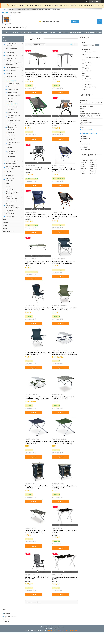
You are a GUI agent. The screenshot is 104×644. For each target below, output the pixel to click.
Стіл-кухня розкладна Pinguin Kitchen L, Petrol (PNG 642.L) (38, 487)
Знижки (5, 219)
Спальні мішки (12, 92)
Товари (14, 32)
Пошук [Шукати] (75, 22)
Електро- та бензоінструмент (11, 197)
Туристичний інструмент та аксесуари (12, 128)
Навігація (11, 123)
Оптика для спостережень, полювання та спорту (13, 206)
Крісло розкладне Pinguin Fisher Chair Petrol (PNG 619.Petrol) (38, 353)
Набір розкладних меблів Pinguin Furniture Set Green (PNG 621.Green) (37, 398)
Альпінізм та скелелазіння (10, 179)
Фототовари (10, 216)
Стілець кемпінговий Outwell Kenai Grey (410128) (37, 578)
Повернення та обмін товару (93, 32)
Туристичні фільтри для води (14, 116)
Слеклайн (11, 132)
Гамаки (10, 147)
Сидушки (10, 98)
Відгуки (5, 228)
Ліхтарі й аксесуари (14, 120)
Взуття (8, 186)
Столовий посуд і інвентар (11, 49)
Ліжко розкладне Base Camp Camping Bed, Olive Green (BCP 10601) (38, 262)
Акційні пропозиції (26, 32)
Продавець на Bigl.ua (52, 629)
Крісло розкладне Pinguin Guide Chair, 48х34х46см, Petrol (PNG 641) (38, 309)
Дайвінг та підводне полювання (12, 193)
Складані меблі (12, 104)
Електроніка (11, 135)
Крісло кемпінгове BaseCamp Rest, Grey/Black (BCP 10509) (37, 169)
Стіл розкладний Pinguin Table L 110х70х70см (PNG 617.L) (36, 531)
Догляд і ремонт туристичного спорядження (13, 152)
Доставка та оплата (74, 32)
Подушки (10, 101)
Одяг (7, 183)
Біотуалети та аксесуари (12, 157)
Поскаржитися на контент (54, 630)
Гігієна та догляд (13, 113)
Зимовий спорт (11, 164)
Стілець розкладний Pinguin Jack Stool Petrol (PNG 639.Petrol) (38, 442)
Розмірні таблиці (8, 231)
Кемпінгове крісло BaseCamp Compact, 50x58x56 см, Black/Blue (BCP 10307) (64, 170)
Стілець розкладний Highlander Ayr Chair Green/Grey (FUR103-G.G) (37, 122)
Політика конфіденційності (71, 630)
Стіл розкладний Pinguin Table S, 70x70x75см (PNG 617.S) (63, 398)
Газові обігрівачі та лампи (14, 143)
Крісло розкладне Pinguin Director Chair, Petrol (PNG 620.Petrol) (64, 262)
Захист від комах (13, 90)
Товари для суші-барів (13, 68)
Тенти (9, 87)
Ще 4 (86, 90)
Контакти (62, 32)
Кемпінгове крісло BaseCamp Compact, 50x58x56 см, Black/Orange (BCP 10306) (65, 216)
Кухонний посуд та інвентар (12, 44)
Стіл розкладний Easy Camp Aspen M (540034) (65, 531)
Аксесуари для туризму (12, 139)
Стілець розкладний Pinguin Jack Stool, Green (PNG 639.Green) (63, 442)
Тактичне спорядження (10, 172)
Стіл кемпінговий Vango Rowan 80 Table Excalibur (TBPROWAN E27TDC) (65, 76)
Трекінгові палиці (13, 107)
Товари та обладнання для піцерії (13, 64)
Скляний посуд (11, 53)
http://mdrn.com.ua (86, 129)
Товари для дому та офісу (12, 77)
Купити (34, 92)
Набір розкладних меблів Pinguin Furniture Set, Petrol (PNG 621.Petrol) (64, 353)
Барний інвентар (11, 55)
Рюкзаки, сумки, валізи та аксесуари (13, 167)
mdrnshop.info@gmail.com (89, 133)
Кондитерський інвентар (11, 59)
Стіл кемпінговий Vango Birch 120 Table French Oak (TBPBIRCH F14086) (38, 76)
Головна (6, 32)
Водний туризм (11, 189)
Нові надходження (41, 32)
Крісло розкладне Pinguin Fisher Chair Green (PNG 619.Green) (65, 309)
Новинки (5, 222)
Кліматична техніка (12, 201)
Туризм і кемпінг (11, 81)
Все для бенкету (11, 70)
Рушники (10, 110)
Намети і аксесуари (14, 84)
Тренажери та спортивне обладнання (10, 212)
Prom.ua (62, 627)
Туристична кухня (12, 161)
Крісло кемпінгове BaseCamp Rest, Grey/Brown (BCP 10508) (64, 122)
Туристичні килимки (14, 95)
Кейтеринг (9, 73)
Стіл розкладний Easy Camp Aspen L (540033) (64, 578)
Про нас (53, 32)
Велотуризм (10, 176)
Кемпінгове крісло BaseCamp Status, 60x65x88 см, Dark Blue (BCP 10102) (38, 215)
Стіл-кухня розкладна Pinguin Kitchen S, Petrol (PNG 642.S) (65, 487)
